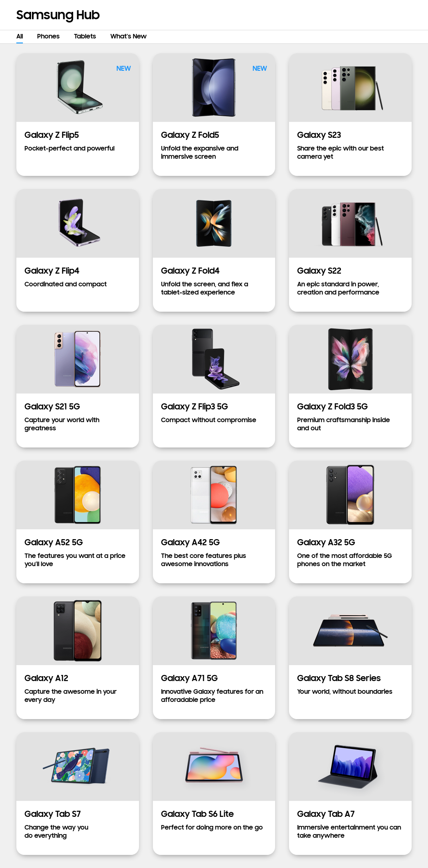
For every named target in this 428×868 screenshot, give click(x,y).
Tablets (85, 36)
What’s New (129, 36)
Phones (48, 36)
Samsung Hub (58, 15)
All (20, 36)
